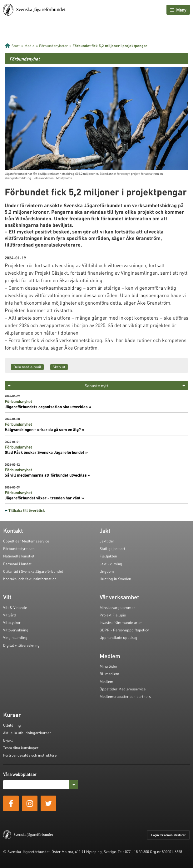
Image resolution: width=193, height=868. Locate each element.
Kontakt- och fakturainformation (30, 579)
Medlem (106, 682)
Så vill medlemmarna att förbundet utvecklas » (47, 475)
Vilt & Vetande (15, 608)
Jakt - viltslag (111, 564)
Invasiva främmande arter (121, 623)
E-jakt (8, 740)
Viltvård (10, 615)
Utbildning (12, 725)
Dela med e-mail (27, 367)
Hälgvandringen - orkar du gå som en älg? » (45, 429)
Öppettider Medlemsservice (26, 541)
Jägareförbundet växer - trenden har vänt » (44, 498)
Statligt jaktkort (112, 549)
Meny (178, 10)
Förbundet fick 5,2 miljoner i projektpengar (110, 46)
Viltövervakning (16, 630)
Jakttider (107, 541)
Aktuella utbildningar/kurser (27, 733)
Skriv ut (59, 367)
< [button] (9, 385)
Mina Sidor (109, 666)
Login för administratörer (168, 835)
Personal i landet (17, 564)
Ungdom (107, 571)
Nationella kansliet (19, 556)
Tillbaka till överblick (27, 510)
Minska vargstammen (118, 608)
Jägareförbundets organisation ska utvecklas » (48, 407)
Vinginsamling (15, 638)
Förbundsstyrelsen (19, 549)
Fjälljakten (108, 556)
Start (16, 46)
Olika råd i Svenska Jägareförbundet (33, 571)
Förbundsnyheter (53, 46)
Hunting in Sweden (115, 579)
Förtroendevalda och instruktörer (31, 755)
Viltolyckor (12, 623)
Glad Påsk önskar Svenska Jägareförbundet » (46, 452)
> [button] (184, 385)
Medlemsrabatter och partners (125, 696)
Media (29, 46)
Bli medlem (109, 674)
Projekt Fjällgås (113, 615)
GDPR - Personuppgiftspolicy (124, 630)
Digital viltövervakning (21, 645)
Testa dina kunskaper (21, 748)
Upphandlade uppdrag (119, 638)
